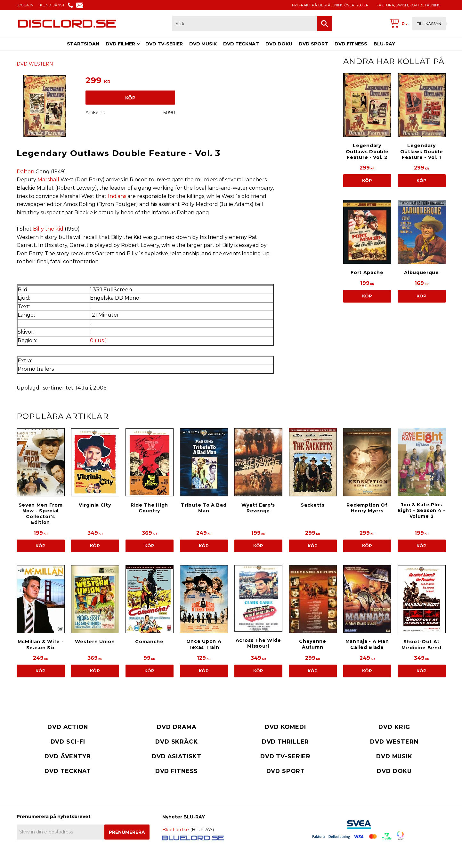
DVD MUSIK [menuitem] (203, 44)
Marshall (48, 180)
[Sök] (325, 24)
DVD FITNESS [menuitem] (351, 44)
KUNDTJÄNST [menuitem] (52, 5)
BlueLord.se (176, 830)
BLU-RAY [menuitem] (384, 44)
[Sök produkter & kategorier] (245, 24)
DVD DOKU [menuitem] (279, 44)
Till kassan (429, 24)
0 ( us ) (98, 340)
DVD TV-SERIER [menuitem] (164, 44)
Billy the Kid (48, 229)
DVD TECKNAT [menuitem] (241, 44)
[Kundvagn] (416, 24)
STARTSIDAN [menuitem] (83, 44)
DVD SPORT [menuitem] (313, 44)
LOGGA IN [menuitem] (25, 5)
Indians (117, 196)
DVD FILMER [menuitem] (120, 44)
